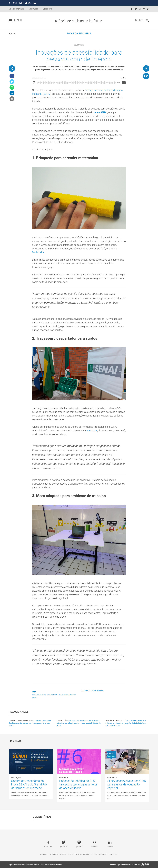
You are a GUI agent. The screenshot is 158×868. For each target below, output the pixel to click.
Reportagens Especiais (21, 721)
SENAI (28, 3)
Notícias (44, 855)
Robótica (64, 778)
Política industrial (116, 721)
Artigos (63, 855)
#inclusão (43, 695)
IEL (34, 3)
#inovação (35, 695)
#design (35, 698)
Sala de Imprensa (16, 9)
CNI (15, 3)
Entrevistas (54, 855)
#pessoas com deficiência (67, 695)
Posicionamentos (75, 855)
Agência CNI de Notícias (94, 690)
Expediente (47, 9)
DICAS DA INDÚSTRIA (79, 33)
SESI (21, 3)
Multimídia (33, 9)
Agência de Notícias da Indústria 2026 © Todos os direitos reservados (35, 865)
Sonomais (92, 430)
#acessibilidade (52, 695)
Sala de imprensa (90, 855)
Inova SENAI (100, 112)
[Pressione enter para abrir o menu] (10, 21)
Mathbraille (38, 252)
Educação (63, 721)
